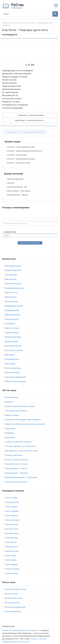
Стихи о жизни (11, 504)
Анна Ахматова (11, 299)
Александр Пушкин (13, 263)
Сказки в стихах (12, 571)
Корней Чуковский (13, 334)
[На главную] (14, 8)
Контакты (34, 636)
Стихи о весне (11, 540)
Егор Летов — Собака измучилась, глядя (21, 144)
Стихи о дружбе (11, 513)
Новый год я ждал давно (15, 176)
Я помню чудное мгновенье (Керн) (19, 404)
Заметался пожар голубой (16, 479)
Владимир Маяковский (15, 285)
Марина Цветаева (12, 312)
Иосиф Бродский (12, 308)
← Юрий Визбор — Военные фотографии (17, 116)
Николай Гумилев (12, 370)
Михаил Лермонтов (13, 268)
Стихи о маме (10, 553)
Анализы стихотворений (11, 628)
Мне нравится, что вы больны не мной (21, 448)
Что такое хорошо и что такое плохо (20, 444)
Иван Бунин (10, 352)
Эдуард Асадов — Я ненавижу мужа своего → (43, 116)
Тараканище (10, 435)
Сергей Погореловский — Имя (17, 184)
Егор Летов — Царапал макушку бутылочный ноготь (25, 148)
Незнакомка (10, 426)
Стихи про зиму (11, 535)
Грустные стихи (11, 526)
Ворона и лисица (12, 412)
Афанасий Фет (11, 294)
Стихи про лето (11, 544)
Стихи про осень (12, 531)
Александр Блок (12, 317)
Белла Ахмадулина (13, 365)
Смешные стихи (12, 548)
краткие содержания (30, 628)
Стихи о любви (11, 495)
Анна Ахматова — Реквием (16, 470)
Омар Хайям (10, 361)
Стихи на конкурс (12, 566)
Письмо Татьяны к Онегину (16, 457)
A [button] (26, 65)
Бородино (9, 399)
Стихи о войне (11, 557)
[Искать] (55, 14)
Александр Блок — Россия (16, 466)
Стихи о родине (11, 562)
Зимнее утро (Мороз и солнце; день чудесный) (25, 421)
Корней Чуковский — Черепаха (17, 192)
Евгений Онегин (11, 395)
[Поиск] (27, 14)
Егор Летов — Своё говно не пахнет (19, 160)
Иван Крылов (10, 277)
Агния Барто (10, 321)
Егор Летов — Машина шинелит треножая (21, 156)
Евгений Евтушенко (13, 343)
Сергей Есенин (11, 272)
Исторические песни (13, 595)
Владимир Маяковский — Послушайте (21, 475)
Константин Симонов (14, 348)
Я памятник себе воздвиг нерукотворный (22, 417)
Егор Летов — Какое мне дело (17, 152)
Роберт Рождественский (15, 379)
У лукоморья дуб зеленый (16, 408)
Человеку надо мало (13, 452)
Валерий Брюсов (12, 357)
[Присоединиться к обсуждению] (30, 221)
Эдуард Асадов (11, 339)
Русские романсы (12, 600)
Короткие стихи (11, 522)
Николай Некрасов (13, 281)
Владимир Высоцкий (14, 303)
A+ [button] (33, 65)
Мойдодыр (9, 430)
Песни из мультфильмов (15, 604)
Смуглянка (11, 180)
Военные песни (11, 591)
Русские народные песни (15, 587)
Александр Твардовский (15, 374)
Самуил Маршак (12, 330)
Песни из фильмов (13, 609)
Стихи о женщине (12, 517)
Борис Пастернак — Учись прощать (19, 188)
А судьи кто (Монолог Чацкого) (18, 439)
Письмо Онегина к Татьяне (16, 461)
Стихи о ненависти (12, 129)
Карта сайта (25, 639)
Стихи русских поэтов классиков (34, 129)
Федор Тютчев (11, 290)
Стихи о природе (12, 508)
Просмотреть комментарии (30, 240)
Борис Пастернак (12, 325)
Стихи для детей (12, 500)
